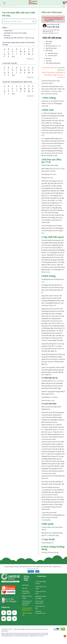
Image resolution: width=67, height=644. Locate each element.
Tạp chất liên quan (51, 48)
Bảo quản (49, 59)
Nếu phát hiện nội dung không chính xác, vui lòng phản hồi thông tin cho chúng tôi (54, 19)
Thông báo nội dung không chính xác (27, 603)
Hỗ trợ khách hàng (26, 578)
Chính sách (42, 576)
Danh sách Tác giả (40, 607)
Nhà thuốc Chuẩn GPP (26, 592)
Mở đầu (5, 28)
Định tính (49, 44)
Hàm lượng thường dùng (53, 63)
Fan (8, 599)
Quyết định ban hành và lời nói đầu (15, 33)
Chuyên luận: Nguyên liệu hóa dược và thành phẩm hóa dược (18, 43)
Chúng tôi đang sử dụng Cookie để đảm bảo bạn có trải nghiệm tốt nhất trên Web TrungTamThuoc (33, 568)
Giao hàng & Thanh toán (40, 602)
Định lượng (49, 50)
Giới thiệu (25, 585)
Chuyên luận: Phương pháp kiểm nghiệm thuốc (17, 82)
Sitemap (38, 611)
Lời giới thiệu (8, 31)
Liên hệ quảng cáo (27, 614)
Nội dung (7, 35)
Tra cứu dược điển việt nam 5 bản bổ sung (19, 14)
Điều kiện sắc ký (53, 53)
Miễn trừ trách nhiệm (27, 597)
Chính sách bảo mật (33, 569)
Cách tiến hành (53, 56)
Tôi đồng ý (31, 571)
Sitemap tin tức (41, 613)
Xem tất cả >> (30, 59)
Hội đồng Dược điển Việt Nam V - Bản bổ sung (19, 38)
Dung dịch (58, 169)
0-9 (13, 57)
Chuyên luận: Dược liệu (10, 63)
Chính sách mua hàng (41, 587)
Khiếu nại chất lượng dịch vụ (27, 609)
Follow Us (5, 607)
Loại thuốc (49, 61)
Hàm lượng (49, 41)
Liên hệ (25, 588)
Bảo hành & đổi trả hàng (41, 597)
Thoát (37, 571)
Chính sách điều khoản (41, 582)
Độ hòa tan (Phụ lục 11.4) (53, 46)
